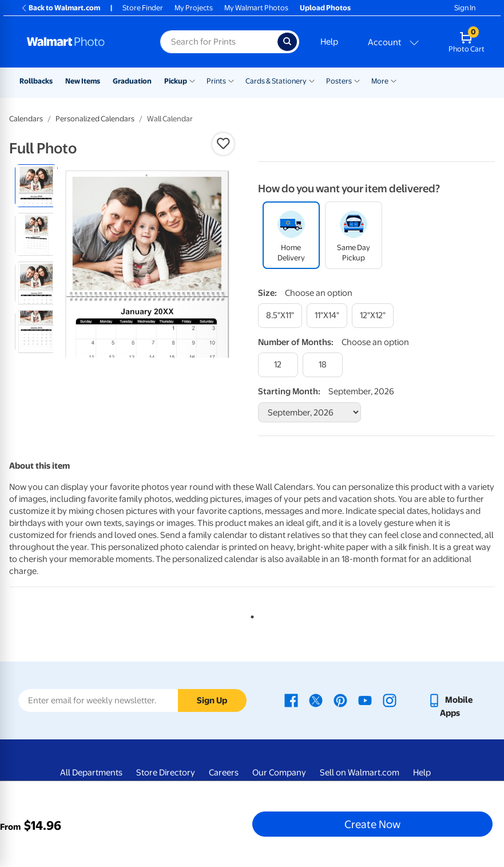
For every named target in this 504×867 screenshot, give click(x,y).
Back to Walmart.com (60, 8)
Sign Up (212, 700)
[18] (323, 365)
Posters (339, 81)
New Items (83, 81)
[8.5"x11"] (280, 316)
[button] (223, 144)
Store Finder (143, 8)
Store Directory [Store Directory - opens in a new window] (166, 773)
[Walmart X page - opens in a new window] (316, 700)
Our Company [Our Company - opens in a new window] (279, 773)
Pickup (176, 81)
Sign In (465, 8)
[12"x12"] (373, 316)
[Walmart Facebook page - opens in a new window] (291, 700)
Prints (216, 81)
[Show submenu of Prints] (231, 80)
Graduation (132, 81)
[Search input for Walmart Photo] (219, 42)
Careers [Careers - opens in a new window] (224, 773)
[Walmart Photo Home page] (81, 42)
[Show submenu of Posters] (357, 80)
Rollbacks (36, 81)
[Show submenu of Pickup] (192, 80)
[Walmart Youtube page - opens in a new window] (365, 700)
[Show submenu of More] (394, 80)
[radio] (36, 186)
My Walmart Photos (256, 8)
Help (329, 42)
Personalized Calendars (95, 119)
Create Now (372, 824)
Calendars (26, 119)
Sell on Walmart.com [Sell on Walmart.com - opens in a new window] (360, 773)
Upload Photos (325, 8)
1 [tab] (250, 615)
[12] (278, 365)
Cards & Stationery (276, 81)
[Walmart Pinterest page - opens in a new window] (340, 700)
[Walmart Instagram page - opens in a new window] (390, 700)
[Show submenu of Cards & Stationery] (312, 80)
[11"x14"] (327, 316)
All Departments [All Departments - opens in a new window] (91, 773)
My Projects (194, 8)
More (380, 81)
